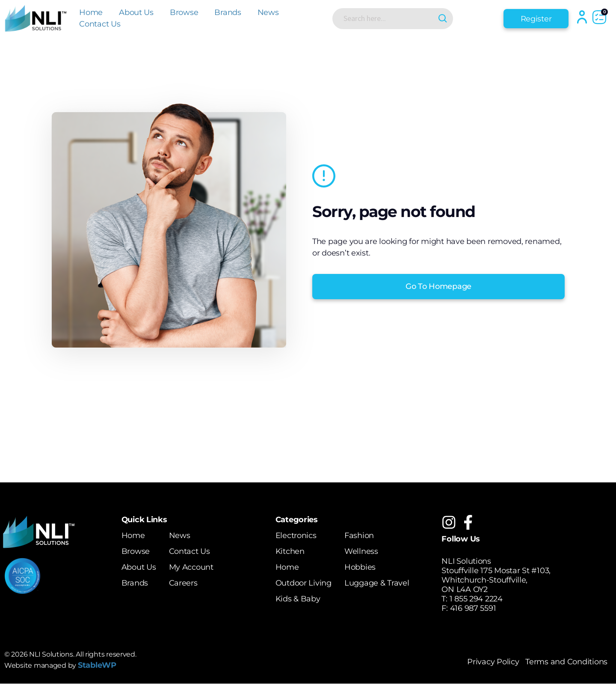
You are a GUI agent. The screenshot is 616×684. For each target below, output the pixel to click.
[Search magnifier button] (442, 19)
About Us (136, 12)
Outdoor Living (304, 583)
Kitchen (290, 551)
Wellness (361, 551)
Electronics (296, 535)
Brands (228, 12)
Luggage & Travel (377, 583)
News (268, 12)
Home (91, 12)
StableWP (97, 665)
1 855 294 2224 (476, 599)
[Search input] (385, 18)
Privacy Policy (493, 662)
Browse (184, 12)
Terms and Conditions (566, 662)
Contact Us (100, 24)
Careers (183, 583)
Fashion (359, 535)
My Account (191, 567)
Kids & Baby (298, 599)
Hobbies (360, 567)
